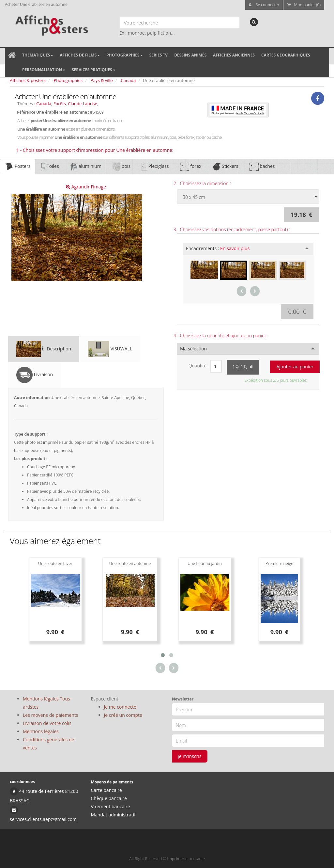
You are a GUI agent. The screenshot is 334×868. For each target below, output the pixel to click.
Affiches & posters (28, 80)
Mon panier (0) (304, 5)
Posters (18, 167)
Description (44, 349)
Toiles (50, 167)
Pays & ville (102, 80)
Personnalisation (44, 70)
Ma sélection (193, 349)
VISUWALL (110, 349)
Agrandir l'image (86, 187)
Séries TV (159, 55)
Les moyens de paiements (51, 715)
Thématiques (38, 55)
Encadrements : (218, 248)
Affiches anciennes (234, 55)
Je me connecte (120, 707)
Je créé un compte (123, 715)
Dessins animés (190, 55)
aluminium (86, 167)
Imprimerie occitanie (186, 859)
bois (121, 167)
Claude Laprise (82, 104)
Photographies (125, 55)
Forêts (60, 104)
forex (191, 167)
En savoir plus (235, 248)
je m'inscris (190, 756)
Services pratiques (94, 70)
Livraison (35, 375)
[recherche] (254, 22)
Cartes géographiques (286, 55)
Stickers (225, 167)
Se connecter (264, 5)
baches (262, 167)
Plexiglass (155, 167)
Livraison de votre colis (47, 723)
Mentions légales (41, 731)
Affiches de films (80, 55)
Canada (128, 80)
